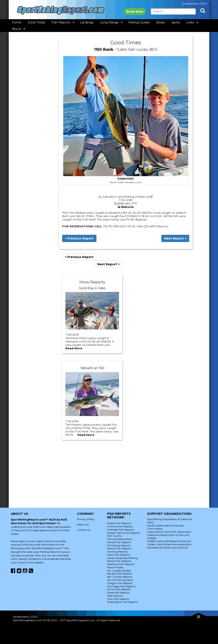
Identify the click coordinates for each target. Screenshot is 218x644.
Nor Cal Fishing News (120, 580)
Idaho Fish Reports (118, 555)
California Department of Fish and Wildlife (168, 537)
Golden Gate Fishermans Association (169, 544)
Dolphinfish (126, 179)
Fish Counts (114, 536)
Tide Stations (115, 596)
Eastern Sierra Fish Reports (123, 533)
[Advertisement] (34, 99)
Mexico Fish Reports (119, 561)
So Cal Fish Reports (119, 589)
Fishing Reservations (120, 539)
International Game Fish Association (169, 532)
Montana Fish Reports (121, 564)
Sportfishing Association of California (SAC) (170, 521)
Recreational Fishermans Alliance (167, 548)
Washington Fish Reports (123, 602)
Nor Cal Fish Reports (120, 577)
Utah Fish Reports (118, 599)
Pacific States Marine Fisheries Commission (165, 527)
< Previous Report (79, 238)
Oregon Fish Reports (120, 583)
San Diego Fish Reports (121, 586)
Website (127, 207)
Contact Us (84, 530)
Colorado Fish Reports (120, 530)
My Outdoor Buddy (119, 571)
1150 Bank (104, 49)
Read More (74, 348)
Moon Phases (115, 567)
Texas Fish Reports (118, 593)
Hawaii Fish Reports (119, 548)
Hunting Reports (117, 552)
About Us (83, 524)
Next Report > (175, 238)
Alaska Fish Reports (119, 523)
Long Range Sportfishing (123, 558)
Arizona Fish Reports (120, 526)
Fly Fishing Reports (119, 545)
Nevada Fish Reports (120, 574)
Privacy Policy (86, 519)
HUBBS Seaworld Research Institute (169, 541)
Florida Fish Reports (119, 542)
